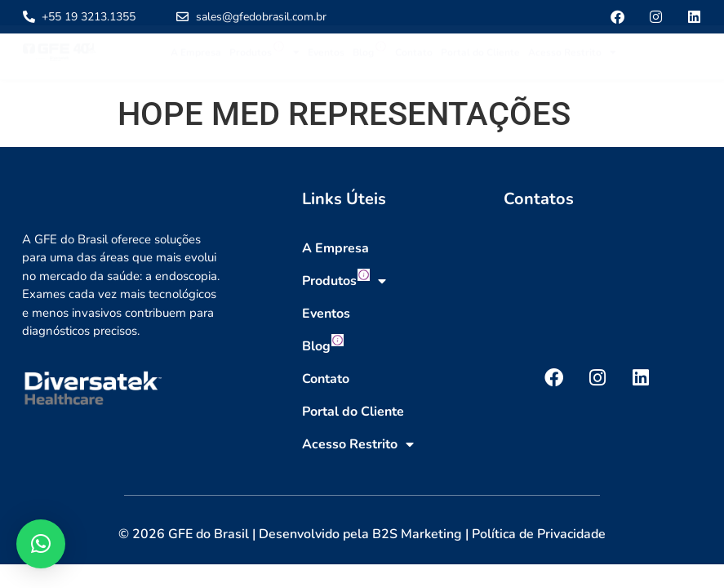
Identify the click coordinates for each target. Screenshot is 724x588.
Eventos (326, 60)
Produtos (264, 60)
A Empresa (196, 60)
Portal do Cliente (480, 60)
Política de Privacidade (539, 534)
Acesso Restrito (572, 60)
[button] (41, 544)
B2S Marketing (417, 534)
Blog (370, 57)
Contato (414, 60)
